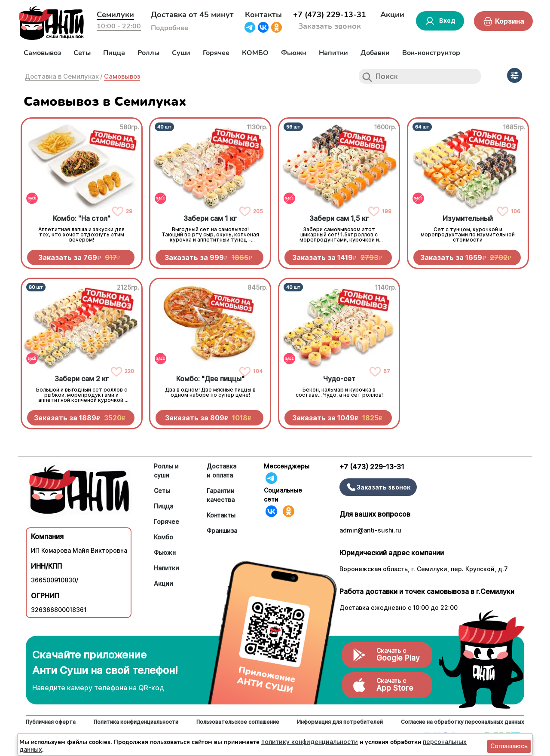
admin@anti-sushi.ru (370, 530)
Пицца (114, 53)
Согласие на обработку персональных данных (463, 722)
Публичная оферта (51, 722)
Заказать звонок (330, 26)
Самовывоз (42, 53)
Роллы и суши (166, 471)
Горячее (216, 53)
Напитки (333, 53)
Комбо (163, 537)
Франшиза (222, 531)
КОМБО (255, 53)
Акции (392, 15)
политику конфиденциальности (310, 742)
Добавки (375, 53)
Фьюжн (294, 53)
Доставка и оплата (222, 471)
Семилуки (115, 15)
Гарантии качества (221, 495)
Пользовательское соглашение (238, 722)
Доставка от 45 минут (192, 15)
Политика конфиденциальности (136, 722)
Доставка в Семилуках (62, 76)
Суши (181, 53)
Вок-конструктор (431, 53)
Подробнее (170, 28)
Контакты (263, 15)
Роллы (148, 53)
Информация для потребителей (340, 722)
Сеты (82, 53)
